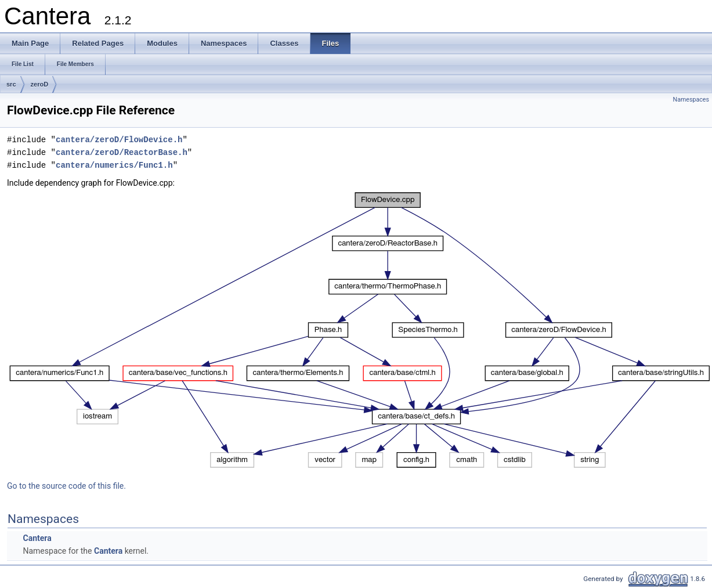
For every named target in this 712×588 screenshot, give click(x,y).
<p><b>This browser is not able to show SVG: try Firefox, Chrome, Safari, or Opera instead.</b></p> (359, 330)
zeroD (40, 84)
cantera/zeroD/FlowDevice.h (119, 140)
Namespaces (691, 100)
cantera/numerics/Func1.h (114, 165)
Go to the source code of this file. (66, 486)
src (11, 84)
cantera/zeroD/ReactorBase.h (122, 152)
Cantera (37, 538)
